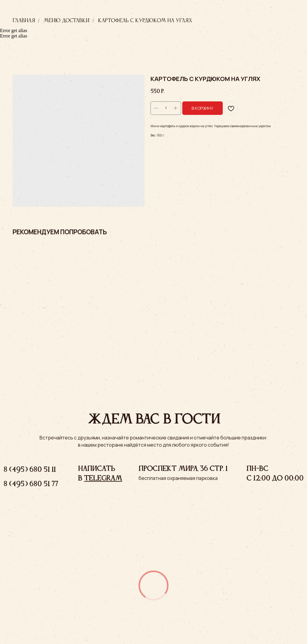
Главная (24, 21)
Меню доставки (66, 21)
